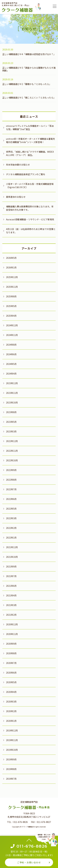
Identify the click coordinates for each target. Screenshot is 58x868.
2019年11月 (12, 740)
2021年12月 (12, 547)
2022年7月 (11, 489)
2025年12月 (12, 277)
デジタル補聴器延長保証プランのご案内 (26, 174)
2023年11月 (12, 393)
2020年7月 (11, 663)
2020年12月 (12, 624)
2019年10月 (12, 750)
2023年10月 (12, 402)
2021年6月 (11, 586)
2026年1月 (11, 267)
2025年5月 (11, 306)
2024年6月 (11, 354)
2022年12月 (12, 441)
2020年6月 (11, 673)
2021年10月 (12, 557)
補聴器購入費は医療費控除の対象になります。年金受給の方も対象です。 (30, 208)
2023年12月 (12, 383)
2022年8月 (11, 480)
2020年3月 (11, 702)
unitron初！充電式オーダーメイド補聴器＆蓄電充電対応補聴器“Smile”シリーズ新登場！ (30, 140)
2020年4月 (11, 692)
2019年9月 (11, 759)
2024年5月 (11, 364)
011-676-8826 (21, 822)
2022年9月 (11, 470)
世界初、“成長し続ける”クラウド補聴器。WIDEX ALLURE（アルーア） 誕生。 (30, 153)
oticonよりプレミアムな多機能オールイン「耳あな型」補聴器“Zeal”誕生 (30, 128)
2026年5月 (11, 258)
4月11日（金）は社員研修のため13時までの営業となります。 (31, 231)
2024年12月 (12, 325)
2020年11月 (12, 634)
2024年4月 (11, 374)
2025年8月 (11, 296)
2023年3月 (11, 431)
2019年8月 (11, 769)
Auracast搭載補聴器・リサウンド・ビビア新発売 (30, 219)
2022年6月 (11, 499)
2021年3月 (11, 605)
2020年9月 (11, 644)
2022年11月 (12, 451)
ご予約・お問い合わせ (29, 862)
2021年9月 (11, 566)
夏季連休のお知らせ (16, 197)
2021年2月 (11, 615)
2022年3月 (11, 518)
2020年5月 (11, 682)
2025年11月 (12, 287)
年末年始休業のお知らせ (18, 165)
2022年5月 (11, 509)
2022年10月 (12, 460)
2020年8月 (11, 653)
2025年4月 (11, 316)
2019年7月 (11, 779)
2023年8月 (11, 412)
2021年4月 (11, 595)
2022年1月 (11, 538)
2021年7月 (11, 576)
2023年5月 (11, 422)
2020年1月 (11, 721)
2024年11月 (12, 335)
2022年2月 (11, 528)
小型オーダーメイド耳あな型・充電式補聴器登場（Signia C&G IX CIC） (30, 186)
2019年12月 (12, 730)
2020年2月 (11, 711)
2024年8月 (11, 345)
